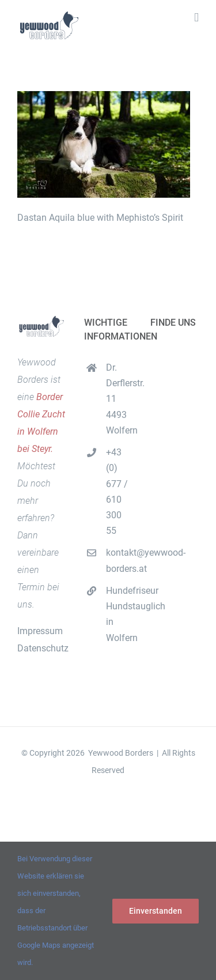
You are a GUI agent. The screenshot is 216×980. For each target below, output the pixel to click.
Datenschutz (43, 648)
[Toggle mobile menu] (196, 18)
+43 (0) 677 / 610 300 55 (117, 491)
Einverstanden (156, 911)
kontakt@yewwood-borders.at (119, 560)
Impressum (40, 631)
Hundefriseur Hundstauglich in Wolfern (119, 614)
